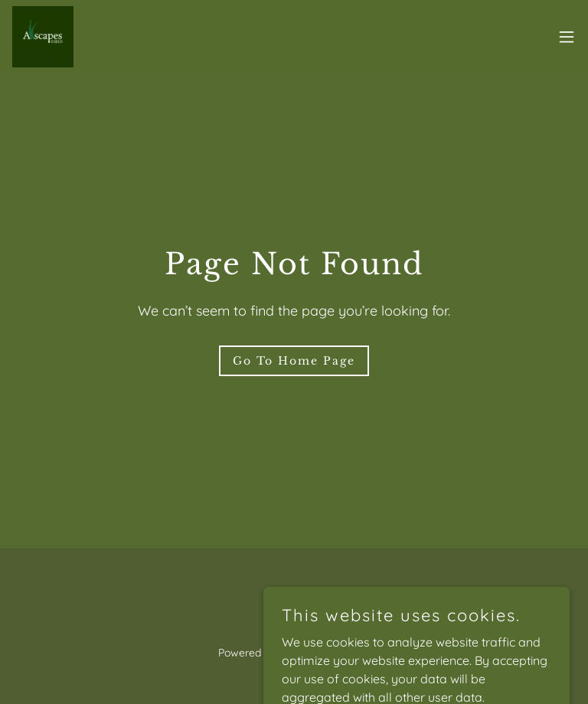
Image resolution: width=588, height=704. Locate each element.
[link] (43, 37)
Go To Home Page (294, 361)
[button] (567, 37)
